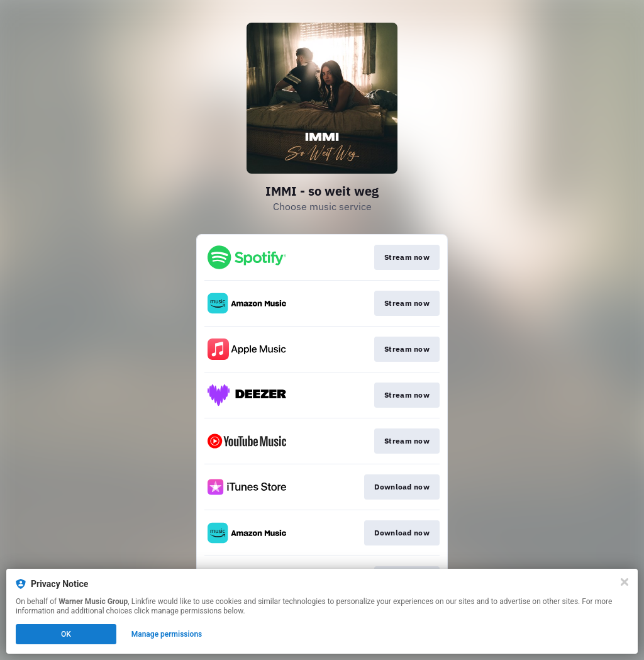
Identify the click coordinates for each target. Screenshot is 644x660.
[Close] (625, 582)
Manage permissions (167, 634)
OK (66, 634)
